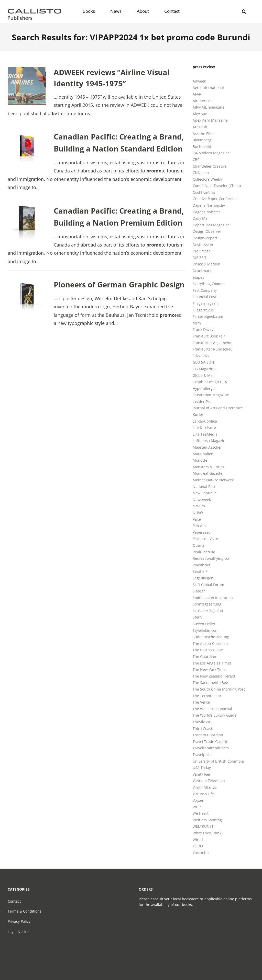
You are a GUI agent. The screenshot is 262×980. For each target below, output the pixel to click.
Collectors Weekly (208, 179)
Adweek (199, 81)
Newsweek (202, 500)
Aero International (208, 88)
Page (197, 519)
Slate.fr (199, 591)
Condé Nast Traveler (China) (217, 186)
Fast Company (205, 290)
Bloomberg (202, 140)
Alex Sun (200, 114)
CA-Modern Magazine (211, 153)
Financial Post (204, 297)
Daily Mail (201, 218)
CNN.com (201, 173)
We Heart (201, 813)
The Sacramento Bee (210, 682)
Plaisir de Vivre (205, 539)
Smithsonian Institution (213, 598)
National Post (204, 487)
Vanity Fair (202, 774)
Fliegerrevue (203, 310)
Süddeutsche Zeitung (211, 637)
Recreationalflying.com (212, 558)
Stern (197, 617)
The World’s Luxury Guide (215, 715)
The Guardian (204, 656)
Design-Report (205, 238)
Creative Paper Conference (216, 199)
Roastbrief (201, 565)
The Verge (201, 702)
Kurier (198, 415)
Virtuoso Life (203, 794)
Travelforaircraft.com (211, 748)
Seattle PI (201, 571)
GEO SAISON (203, 362)
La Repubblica (205, 421)
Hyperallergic (204, 388)
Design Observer (207, 231)
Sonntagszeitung (207, 604)
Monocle (200, 460)
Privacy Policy (19, 921)
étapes (198, 277)
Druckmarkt (203, 271)
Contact (14, 901)
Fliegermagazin (206, 303)
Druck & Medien (206, 264)
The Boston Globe (208, 650)
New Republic (205, 493)
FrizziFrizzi (202, 356)
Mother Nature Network (213, 480)
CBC (196, 160)
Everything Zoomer (209, 284)
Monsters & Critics (208, 467)
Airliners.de (203, 101)
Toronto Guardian (208, 735)
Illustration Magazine (211, 395)
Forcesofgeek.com (208, 316)
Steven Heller (204, 624)
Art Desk (200, 127)
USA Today (202, 768)
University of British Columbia (218, 761)
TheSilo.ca (201, 722)
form (197, 323)
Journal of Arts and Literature (218, 408)
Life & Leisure (204, 428)
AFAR (197, 94)
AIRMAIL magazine (209, 107)
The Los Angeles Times (212, 663)
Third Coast (203, 728)
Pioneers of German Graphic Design (119, 284)
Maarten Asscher (207, 447)
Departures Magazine (211, 225)
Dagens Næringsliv (209, 205)
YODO (198, 846)
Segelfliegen (203, 578)
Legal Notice (18, 932)
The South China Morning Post (219, 689)
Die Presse (202, 251)
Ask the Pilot (203, 133)
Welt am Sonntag (207, 820)
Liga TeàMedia (205, 434)
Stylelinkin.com (206, 630)
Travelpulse (203, 755)
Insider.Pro (202, 401)
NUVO (198, 513)
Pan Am (199, 526)
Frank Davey (203, 329)
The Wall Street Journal (212, 709)
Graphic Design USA (210, 382)
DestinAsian (203, 245)
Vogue (198, 800)
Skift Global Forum (208, 585)
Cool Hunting (204, 192)
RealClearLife (204, 552)
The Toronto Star (207, 696)
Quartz (199, 545)
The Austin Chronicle (211, 643)
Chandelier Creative (210, 166)
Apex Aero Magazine (210, 120)
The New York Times (210, 669)
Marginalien (203, 454)
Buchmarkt (202, 147)
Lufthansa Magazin (209, 441)
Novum (199, 506)
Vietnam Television (209, 781)
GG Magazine (204, 369)
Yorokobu (201, 853)
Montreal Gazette (208, 473)
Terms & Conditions (25, 911)
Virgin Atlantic (205, 787)
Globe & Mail (204, 375)
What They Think (207, 833)
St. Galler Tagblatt (208, 611)
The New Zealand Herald (214, 676)
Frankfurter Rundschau (213, 349)
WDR (197, 807)
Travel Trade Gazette (210, 742)
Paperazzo (201, 532)
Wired (198, 840)
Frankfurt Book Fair (209, 336)
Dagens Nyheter (206, 212)
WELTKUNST (203, 826)
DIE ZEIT (200, 258)
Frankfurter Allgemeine (212, 343)
